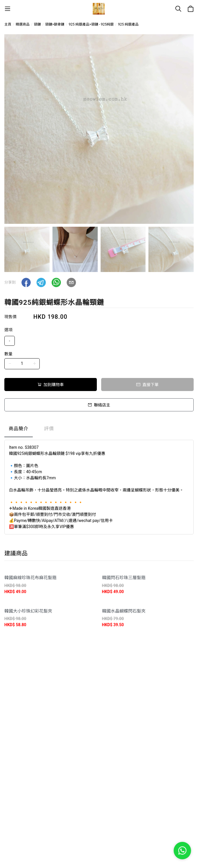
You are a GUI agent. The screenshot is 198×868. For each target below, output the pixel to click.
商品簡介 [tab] (19, 429)
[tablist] (99, 430)
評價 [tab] (49, 429)
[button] (26, 282)
